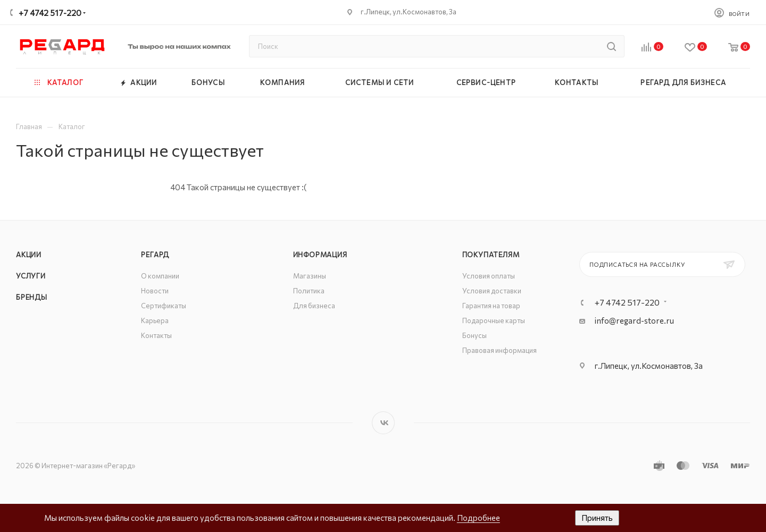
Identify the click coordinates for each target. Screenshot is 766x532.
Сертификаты (164, 306)
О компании (160, 276)
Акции (29, 255)
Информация (320, 255)
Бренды (32, 297)
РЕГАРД (155, 255)
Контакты (156, 335)
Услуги (31, 276)
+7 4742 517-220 (50, 13)
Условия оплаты (489, 276)
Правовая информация (499, 350)
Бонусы (474, 335)
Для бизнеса (314, 306)
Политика (309, 291)
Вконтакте (383, 423)
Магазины (310, 276)
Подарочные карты (494, 320)
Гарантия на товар (491, 306)
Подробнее (478, 518)
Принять (597, 518)
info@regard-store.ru (634, 320)
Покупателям (491, 255)
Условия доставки (492, 291)
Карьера (155, 320)
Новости (155, 291)
